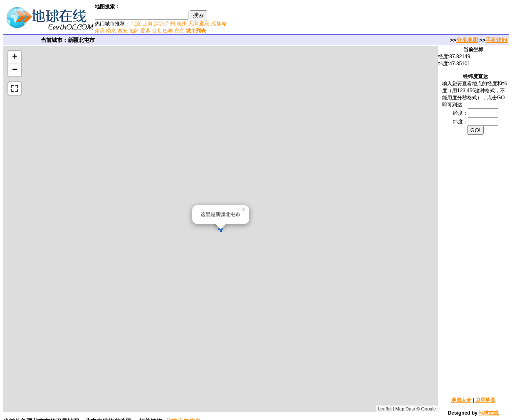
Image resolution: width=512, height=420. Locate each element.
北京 (136, 24)
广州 (170, 24)
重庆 (204, 24)
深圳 (159, 24)
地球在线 (489, 413)
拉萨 (134, 31)
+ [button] (15, 57)
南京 (111, 31)
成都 (216, 24)
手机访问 (496, 40)
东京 (179, 31)
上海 (148, 24)
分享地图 (467, 40)
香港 (145, 31)
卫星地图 (485, 400)
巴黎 (168, 31)
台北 (157, 31)
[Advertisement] (328, 18)
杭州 (182, 24)
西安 (123, 31)
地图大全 (461, 400)
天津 (193, 24)
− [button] (15, 70)
